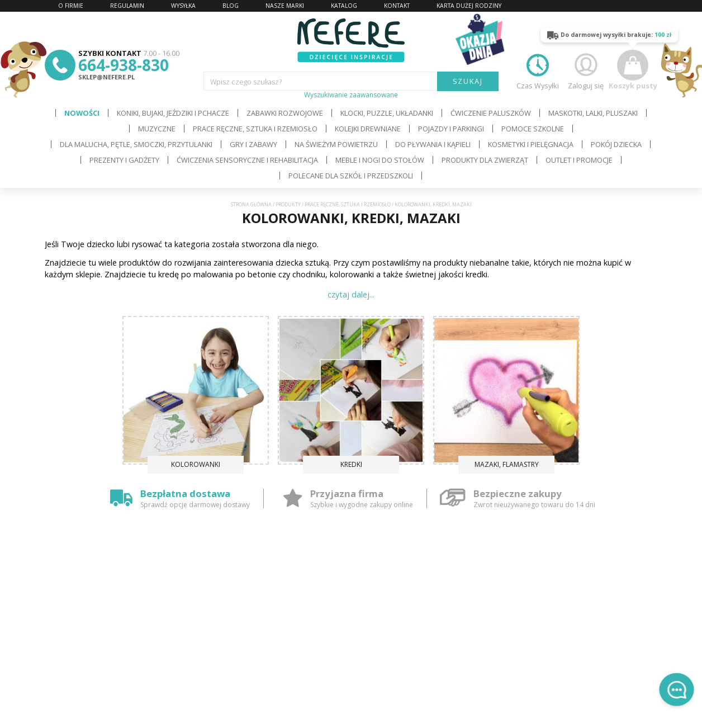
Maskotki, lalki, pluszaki (593, 113)
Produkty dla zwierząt (485, 160)
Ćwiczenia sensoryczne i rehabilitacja (247, 160)
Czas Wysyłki (538, 70)
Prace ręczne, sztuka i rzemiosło (255, 129)
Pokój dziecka (616, 144)
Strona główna (251, 205)
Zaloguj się (586, 70)
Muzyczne (157, 129)
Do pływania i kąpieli (433, 144)
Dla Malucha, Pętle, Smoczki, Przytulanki (136, 144)
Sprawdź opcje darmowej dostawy (195, 505)
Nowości (82, 113)
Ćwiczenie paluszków (491, 113)
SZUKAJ (468, 81)
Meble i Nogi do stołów (380, 160)
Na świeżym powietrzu (336, 144)
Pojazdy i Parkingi (451, 129)
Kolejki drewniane (368, 129)
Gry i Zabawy (253, 144)
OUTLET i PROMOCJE (579, 160)
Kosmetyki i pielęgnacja (531, 144)
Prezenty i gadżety (124, 160)
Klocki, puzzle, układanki (387, 113)
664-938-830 (124, 65)
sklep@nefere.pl (106, 77)
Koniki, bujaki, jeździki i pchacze (173, 113)
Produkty (288, 205)
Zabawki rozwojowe (285, 113)
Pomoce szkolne (533, 129)
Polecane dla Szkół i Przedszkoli (351, 176)
